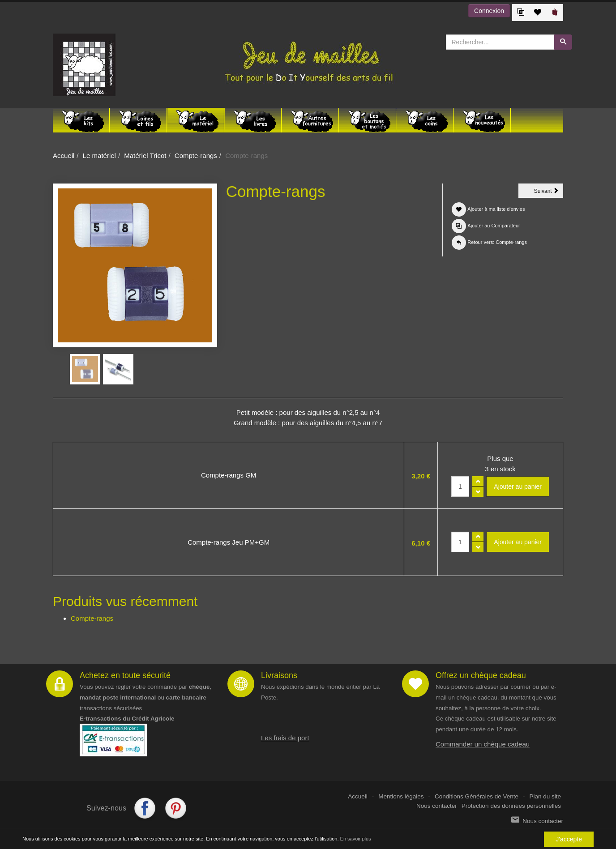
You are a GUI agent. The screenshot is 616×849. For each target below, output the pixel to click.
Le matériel (99, 156)
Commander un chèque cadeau (483, 744)
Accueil (64, 156)
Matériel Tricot (145, 156)
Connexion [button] (489, 11)
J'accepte (569, 839)
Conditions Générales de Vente (477, 796)
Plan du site (545, 796)
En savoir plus (356, 839)
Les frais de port (285, 738)
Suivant (549, 192)
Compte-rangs (196, 156)
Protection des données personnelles (511, 806)
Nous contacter (437, 806)
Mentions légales (401, 796)
